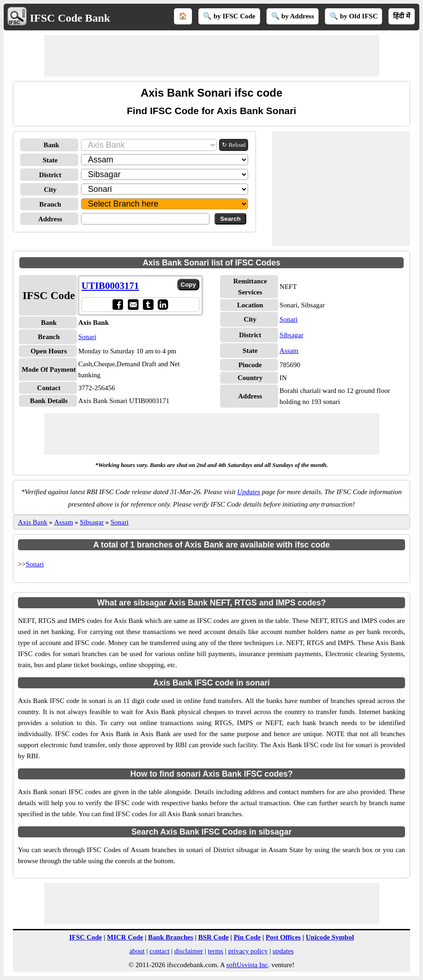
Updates (249, 492)
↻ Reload (234, 145)
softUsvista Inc (247, 965)
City (50, 190)
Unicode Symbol (330, 937)
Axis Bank (33, 522)
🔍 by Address (293, 16)
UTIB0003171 (110, 286)
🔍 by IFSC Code (229, 16)
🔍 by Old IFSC (353, 16)
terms (216, 951)
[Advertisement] (212, 56)
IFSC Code (85, 937)
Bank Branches (171, 937)
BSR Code (214, 937)
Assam (289, 351)
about (137, 951)
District (50, 175)
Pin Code (247, 937)
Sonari (87, 337)
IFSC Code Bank (70, 18)
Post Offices (283, 937)
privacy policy (248, 951)
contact (159, 951)
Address (50, 219)
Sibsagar (291, 335)
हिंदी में (402, 16)
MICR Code (125, 937)
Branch (50, 204)
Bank (51, 145)
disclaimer (189, 951)
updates (283, 951)
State (50, 160)
